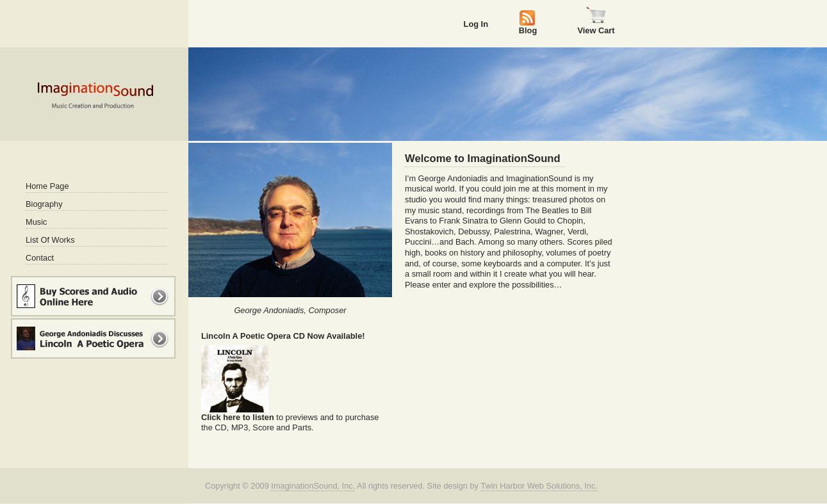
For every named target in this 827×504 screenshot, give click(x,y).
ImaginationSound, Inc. (313, 486)
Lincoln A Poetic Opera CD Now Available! (283, 336)
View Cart (596, 30)
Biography (44, 204)
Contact (40, 258)
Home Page (47, 186)
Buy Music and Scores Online (93, 296)
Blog (528, 30)
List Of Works (50, 240)
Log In (476, 24)
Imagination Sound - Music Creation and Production (95, 95)
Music (36, 222)
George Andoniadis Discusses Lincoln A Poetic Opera (93, 338)
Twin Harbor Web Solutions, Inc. (539, 486)
